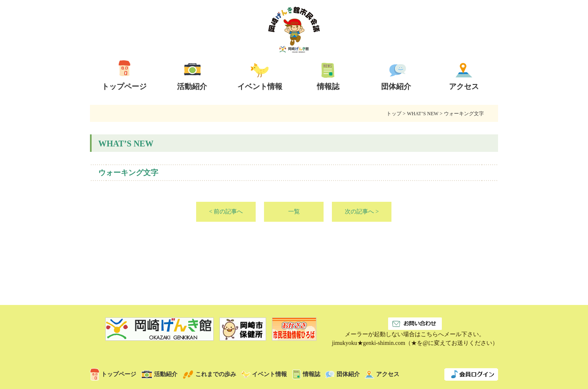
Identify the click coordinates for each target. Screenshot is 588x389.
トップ (394, 114)
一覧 (294, 212)
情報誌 (306, 374)
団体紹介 (343, 374)
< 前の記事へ (226, 212)
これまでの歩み (209, 374)
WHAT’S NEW (422, 114)
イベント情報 (264, 374)
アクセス (382, 374)
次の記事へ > (362, 212)
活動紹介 (159, 374)
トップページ (113, 374)
